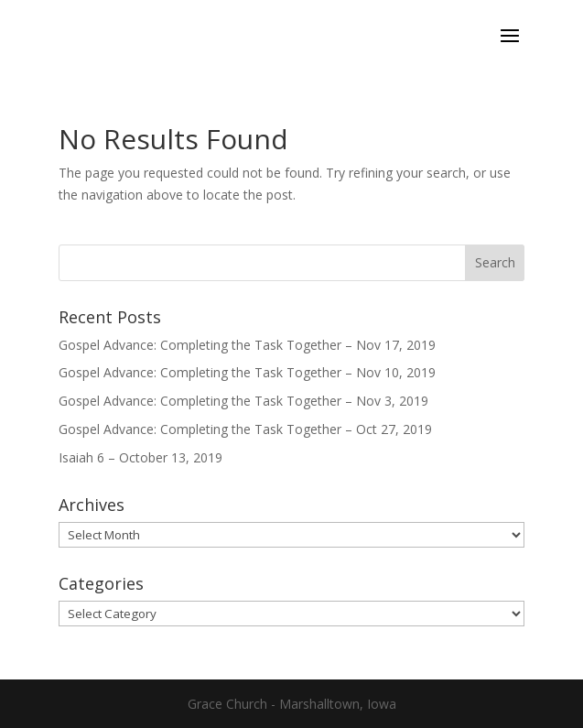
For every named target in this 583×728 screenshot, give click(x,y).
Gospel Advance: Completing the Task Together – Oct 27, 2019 (245, 429)
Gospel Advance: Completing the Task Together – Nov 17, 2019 (247, 345)
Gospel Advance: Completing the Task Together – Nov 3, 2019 (243, 401)
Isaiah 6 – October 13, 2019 (140, 457)
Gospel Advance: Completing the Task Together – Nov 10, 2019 (247, 372)
